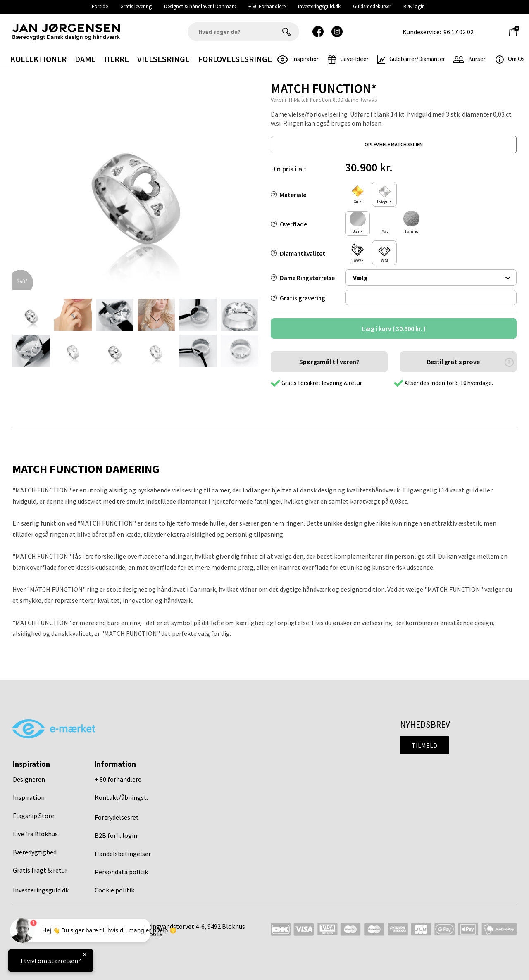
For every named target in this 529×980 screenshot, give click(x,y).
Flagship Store (33, 816)
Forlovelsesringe (235, 59)
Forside (100, 6)
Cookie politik (114, 890)
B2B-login (414, 6)
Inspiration (29, 797)
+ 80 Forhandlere (267, 6)
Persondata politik (121, 872)
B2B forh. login (116, 835)
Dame (85, 59)
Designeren (29, 779)
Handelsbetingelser (123, 854)
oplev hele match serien (394, 144)
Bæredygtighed (35, 852)
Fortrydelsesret (117, 817)
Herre (117, 59)
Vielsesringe (163, 59)
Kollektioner (38, 59)
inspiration (298, 59)
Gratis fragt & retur (40, 870)
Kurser (469, 59)
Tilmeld (424, 745)
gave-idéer (348, 59)
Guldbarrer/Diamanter (411, 59)
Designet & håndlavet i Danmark (200, 6)
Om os (510, 59)
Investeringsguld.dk (319, 6)
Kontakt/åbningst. (121, 797)
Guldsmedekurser (372, 6)
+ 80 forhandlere (118, 779)
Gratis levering (136, 6)
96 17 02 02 (459, 32)
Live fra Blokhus (35, 834)
